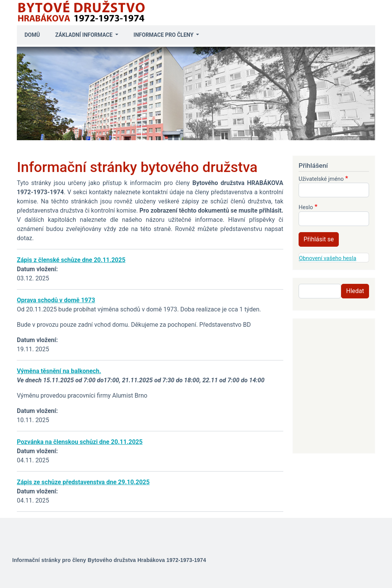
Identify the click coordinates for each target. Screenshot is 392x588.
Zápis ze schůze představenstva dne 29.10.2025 (83, 482)
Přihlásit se (319, 239)
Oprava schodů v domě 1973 (56, 300)
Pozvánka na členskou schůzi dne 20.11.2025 (80, 442)
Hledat (355, 291)
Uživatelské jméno (321, 179)
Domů (32, 35)
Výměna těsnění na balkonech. (59, 371)
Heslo (306, 207)
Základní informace (84, 35)
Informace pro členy (164, 35)
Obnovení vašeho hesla (328, 258)
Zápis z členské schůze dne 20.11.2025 (71, 260)
